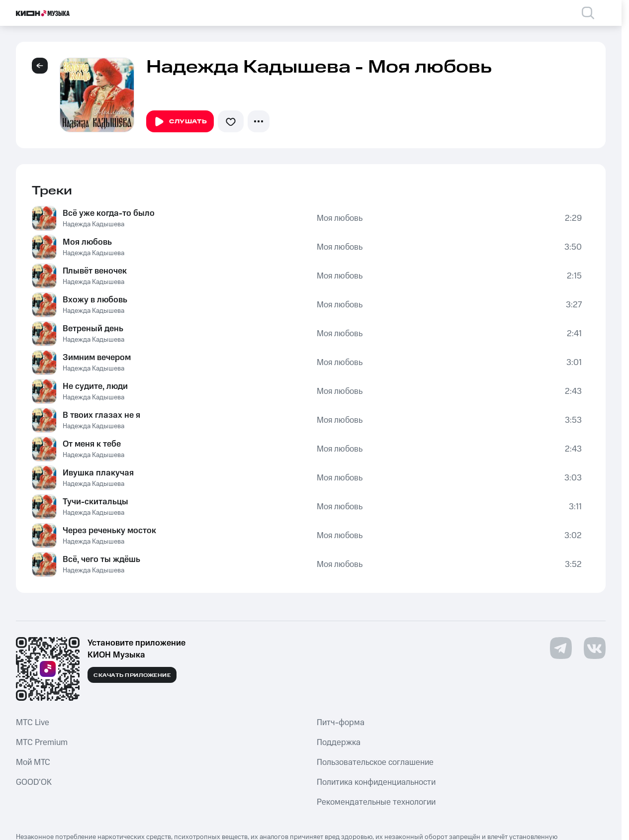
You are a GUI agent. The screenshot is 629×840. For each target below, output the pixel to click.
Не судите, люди (95, 386)
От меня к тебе (92, 444)
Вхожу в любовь (95, 300)
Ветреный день (93, 329)
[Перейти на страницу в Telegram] (561, 648)
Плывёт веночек (95, 271)
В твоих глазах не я (101, 415)
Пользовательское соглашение (375, 762)
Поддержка (339, 743)
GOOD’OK (34, 782)
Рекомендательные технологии (376, 802)
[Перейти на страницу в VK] (595, 648)
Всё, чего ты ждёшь (101, 560)
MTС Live (33, 723)
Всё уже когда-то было (109, 213)
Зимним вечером (97, 358)
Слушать (180, 122)
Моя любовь (340, 218)
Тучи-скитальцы (95, 502)
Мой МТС (33, 762)
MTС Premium (42, 743)
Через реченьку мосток (109, 531)
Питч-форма (341, 723)
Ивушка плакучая (98, 473)
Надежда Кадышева (93, 224)
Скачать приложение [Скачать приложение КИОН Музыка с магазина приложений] (132, 675)
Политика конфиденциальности (376, 782)
